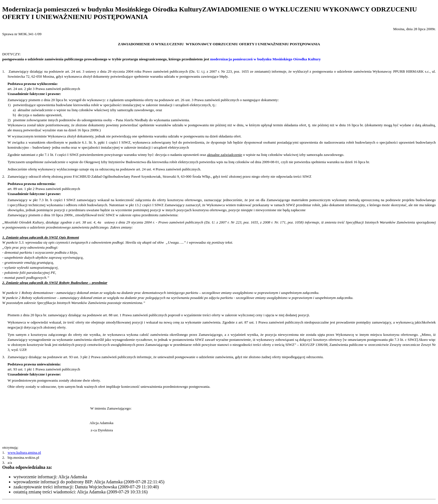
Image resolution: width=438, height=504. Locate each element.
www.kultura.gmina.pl (24, 452)
